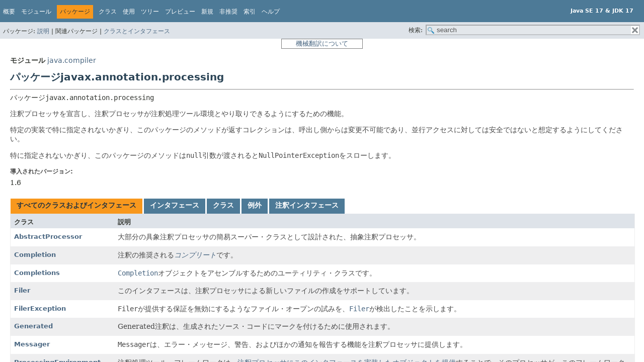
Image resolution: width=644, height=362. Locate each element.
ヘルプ (271, 12)
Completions (37, 273)
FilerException (40, 308)
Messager (32, 344)
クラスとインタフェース (137, 31)
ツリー (150, 12)
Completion (35, 255)
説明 (43, 31)
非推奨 (228, 12)
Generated (33, 326)
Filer (22, 290)
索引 (250, 12)
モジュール (36, 12)
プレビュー (180, 12)
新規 (207, 12)
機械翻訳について (322, 43)
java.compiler (72, 60)
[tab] (76, 206)
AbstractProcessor (48, 237)
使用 (129, 12)
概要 (9, 12)
